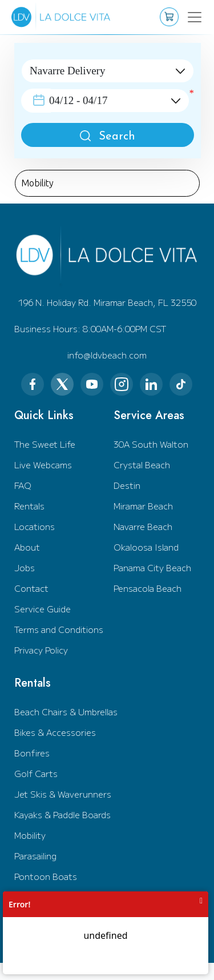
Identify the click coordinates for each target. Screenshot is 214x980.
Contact (31, 588)
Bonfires (32, 753)
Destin (127, 485)
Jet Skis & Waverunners (63, 794)
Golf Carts (36, 773)
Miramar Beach (143, 506)
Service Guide (43, 609)
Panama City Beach (152, 567)
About (27, 547)
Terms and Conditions (59, 629)
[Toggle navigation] (187, 17)
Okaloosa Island (146, 547)
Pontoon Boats (46, 876)
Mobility (30, 835)
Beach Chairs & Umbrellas (66, 712)
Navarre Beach (143, 526)
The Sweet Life (45, 444)
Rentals (29, 506)
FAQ (23, 485)
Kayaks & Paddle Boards (62, 814)
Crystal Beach (142, 465)
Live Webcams (43, 465)
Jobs (25, 567)
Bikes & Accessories (55, 732)
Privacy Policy (41, 650)
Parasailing (35, 856)
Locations (35, 526)
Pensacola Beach (148, 588)
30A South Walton (151, 444)
